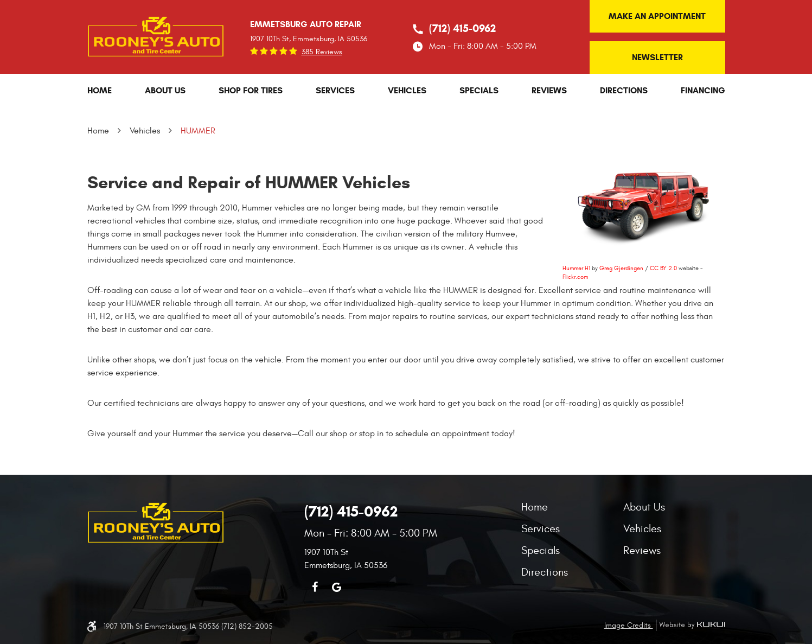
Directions (624, 90)
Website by (690, 625)
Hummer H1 (576, 268)
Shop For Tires (251, 90)
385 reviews (322, 52)
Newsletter (657, 57)
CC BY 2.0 (663, 268)
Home (100, 90)
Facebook (315, 587)
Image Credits (629, 625)
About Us (165, 90)
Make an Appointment (657, 16)
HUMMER (198, 131)
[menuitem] (100, 90)
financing (703, 90)
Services (335, 90)
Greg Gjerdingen (621, 268)
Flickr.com (575, 277)
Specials (479, 90)
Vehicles (407, 90)
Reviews (549, 90)
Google (337, 587)
